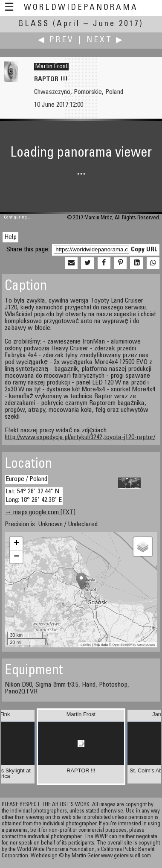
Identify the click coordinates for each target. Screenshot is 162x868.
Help (10, 237)
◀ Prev (56, 40)
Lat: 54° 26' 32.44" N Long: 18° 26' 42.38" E (34, 496)
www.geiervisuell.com (126, 856)
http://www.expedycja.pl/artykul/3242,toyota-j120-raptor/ (80, 437)
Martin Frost (51, 67)
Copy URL (144, 250)
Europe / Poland (26, 479)
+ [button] (16, 544)
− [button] (16, 557)
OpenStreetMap (124, 645)
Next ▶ (105, 40)
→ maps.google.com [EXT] (40, 513)
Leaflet (86, 645)
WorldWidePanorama (81, 8)
